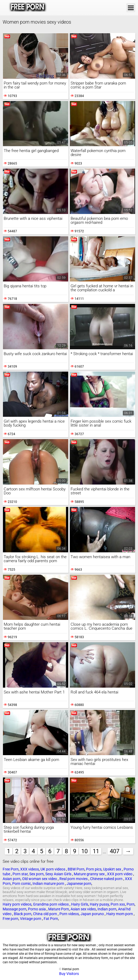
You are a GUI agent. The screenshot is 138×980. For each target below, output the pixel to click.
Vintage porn (31, 919)
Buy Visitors (69, 974)
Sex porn (36, 874)
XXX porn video (120, 874)
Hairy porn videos (17, 904)
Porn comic (22, 884)
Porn (131, 904)
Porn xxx (118, 904)
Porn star (20, 874)
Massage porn (15, 909)
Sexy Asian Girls (59, 874)
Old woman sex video (40, 879)
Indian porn (107, 909)
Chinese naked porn (107, 879)
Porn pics (94, 869)
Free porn (11, 919)
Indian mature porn (49, 884)
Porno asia (37, 909)
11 (96, 851)
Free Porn (11, 869)
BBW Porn (76, 869)
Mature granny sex (90, 874)
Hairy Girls (80, 904)
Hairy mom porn (120, 914)
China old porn (45, 914)
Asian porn (12, 879)
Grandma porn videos (51, 904)
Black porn (23, 914)
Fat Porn (51, 919)
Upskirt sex (113, 869)
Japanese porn (79, 884)
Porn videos (69, 914)
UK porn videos (53, 869)
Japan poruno (93, 914)
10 (84, 851)
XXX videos (30, 869)
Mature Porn (59, 909)
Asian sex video (83, 909)
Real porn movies (74, 879)
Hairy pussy (99, 904)
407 (115, 851)
